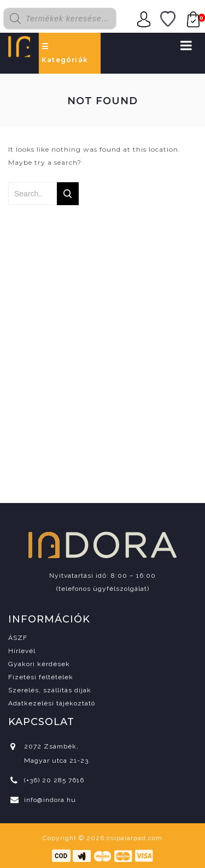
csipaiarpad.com (134, 838)
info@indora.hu (50, 800)
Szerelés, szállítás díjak (50, 690)
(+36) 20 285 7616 (54, 780)
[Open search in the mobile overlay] (66, 19)
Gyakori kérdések (39, 664)
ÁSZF (18, 638)
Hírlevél (22, 651)
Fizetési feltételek (41, 677)
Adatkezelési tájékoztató (52, 703)
